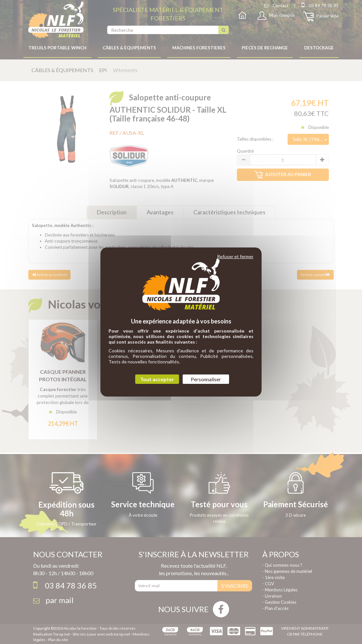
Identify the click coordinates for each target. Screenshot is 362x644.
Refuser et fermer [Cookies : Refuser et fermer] (235, 256)
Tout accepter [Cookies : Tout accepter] (157, 379)
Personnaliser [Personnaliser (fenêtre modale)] (206, 379)
